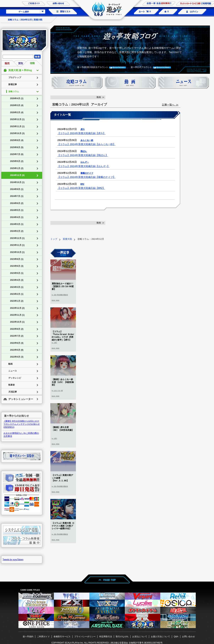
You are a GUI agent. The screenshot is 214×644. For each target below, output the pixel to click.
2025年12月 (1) (17, 119)
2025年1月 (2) (17, 168)
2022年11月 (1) (17, 315)
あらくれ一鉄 (87, 140)
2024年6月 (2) (17, 203)
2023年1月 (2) (17, 301)
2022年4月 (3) (17, 357)
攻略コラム (14, 92)
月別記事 (13, 392)
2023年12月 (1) (17, 238)
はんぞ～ (85, 162)
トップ (54, 239)
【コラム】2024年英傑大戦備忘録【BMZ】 (81, 188)
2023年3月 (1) (17, 287)
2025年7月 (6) (17, 154)
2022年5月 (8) (17, 350)
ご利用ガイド (43, 637)
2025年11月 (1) (17, 126)
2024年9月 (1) (17, 189)
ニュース (13, 371)
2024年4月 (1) (17, 217)
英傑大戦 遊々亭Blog (20, 70)
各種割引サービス (62, 637)
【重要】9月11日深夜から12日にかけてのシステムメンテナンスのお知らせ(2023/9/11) (22, 424)
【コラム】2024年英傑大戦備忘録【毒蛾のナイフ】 (87, 177)
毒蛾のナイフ (87, 173)
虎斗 (83, 129)
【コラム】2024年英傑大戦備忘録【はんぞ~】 (84, 166)
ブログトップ (15, 78)
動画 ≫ (100, 97)
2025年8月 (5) (17, 147)
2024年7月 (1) (17, 196)
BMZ (82, 184)
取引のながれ (122, 637)
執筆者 (12, 385)
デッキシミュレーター (21, 399)
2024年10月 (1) (17, 182)
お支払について (140, 637)
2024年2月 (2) (17, 231)
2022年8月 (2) (17, 329)
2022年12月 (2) (17, 308)
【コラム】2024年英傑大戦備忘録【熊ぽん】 (83, 155)
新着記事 (13, 84)
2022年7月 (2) (17, 336)
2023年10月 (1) (17, 252)
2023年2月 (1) (17, 294)
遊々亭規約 (28, 637)
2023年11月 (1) (17, 245)
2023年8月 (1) (17, 259)
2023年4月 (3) (17, 280)
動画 (10, 364)
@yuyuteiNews (163, 67)
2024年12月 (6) (17, 175)
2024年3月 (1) (17, 224)
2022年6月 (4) (17, 343)
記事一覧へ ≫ (170, 105)
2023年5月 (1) (17, 273)
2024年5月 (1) (17, 210)
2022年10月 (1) (17, 322)
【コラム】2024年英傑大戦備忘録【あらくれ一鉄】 (87, 144)
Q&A (176, 637)
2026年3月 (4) (17, 105)
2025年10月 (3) (17, 133)
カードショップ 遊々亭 (107, 10)
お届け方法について (160, 637)
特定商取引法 (106, 637)
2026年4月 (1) (17, 98)
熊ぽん (84, 151)
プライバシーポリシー (85, 637)
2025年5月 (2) (17, 161)
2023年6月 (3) (17, 266)
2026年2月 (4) (17, 112)
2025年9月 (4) (17, 140)
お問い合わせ (188, 637)
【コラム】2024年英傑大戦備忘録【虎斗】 (82, 133)
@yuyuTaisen (119, 67)
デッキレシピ (15, 378)
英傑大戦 (67, 239)
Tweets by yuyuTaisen (13, 560)
